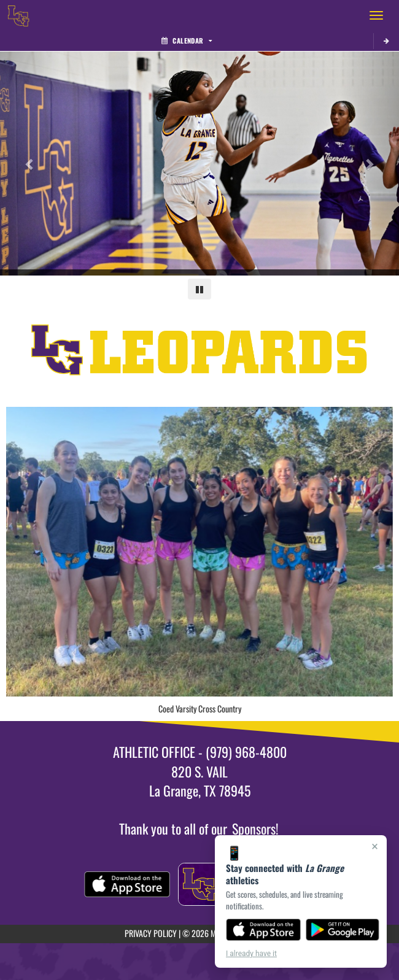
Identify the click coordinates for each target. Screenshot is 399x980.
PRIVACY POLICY (151, 933)
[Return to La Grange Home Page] (18, 15)
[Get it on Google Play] (343, 930)
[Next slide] (370, 164)
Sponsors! (255, 828)
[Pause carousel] (199, 289)
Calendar (187, 41)
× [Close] (375, 846)
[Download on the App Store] (263, 930)
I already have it (251, 954)
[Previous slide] (30, 164)
